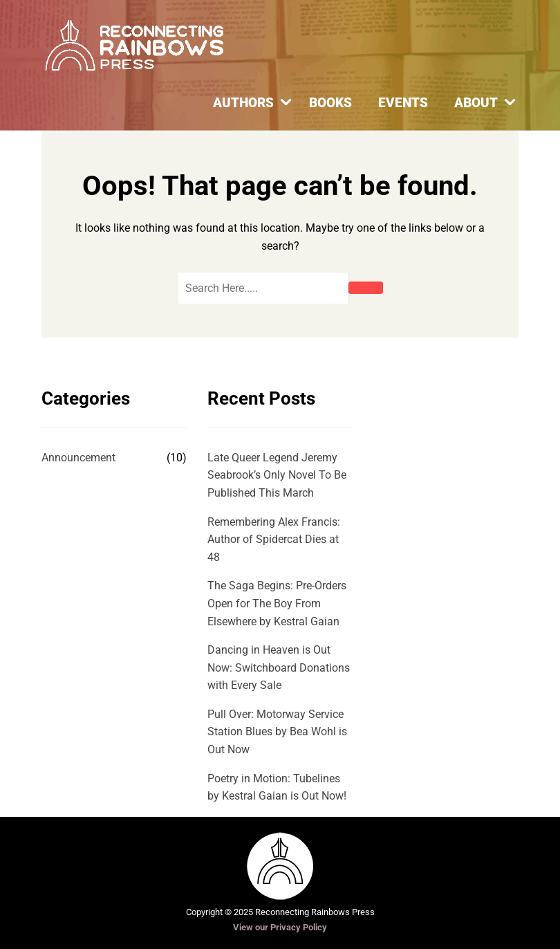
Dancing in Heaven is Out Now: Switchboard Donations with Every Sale (279, 667)
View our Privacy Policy (280, 927)
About (476, 103)
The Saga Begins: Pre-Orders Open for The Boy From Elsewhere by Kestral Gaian (277, 603)
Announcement (78, 458)
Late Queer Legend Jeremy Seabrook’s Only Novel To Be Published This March (277, 475)
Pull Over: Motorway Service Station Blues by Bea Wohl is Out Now (277, 732)
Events (403, 103)
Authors (243, 103)
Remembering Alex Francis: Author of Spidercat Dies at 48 (274, 540)
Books (330, 103)
